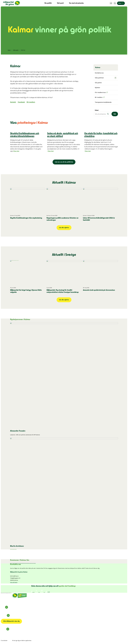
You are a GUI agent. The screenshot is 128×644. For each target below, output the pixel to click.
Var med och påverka (76, 3)
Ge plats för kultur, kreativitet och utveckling (101, 135)
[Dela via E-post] (43, 592)
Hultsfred (16, 563)
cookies (10, 640)
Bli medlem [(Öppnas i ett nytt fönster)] (99, 97)
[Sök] (115, 3)
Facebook (21, 102)
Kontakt (13, 102)
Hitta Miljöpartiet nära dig (11, 621)
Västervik (35, 563)
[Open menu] (121, 3)
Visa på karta (14, 582)
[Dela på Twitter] (37, 592)
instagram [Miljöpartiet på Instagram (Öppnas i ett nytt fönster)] (2, 610)
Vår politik (48, 3)
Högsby (18, 563)
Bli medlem (31, 102)
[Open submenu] (115, 78)
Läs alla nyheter (64, 228)
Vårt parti (60, 3)
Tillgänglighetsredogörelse (4, 618)
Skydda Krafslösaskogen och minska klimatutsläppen (25, 135)
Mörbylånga (24, 563)
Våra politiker (99, 78)
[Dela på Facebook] (33, 592)
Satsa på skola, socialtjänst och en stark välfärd (63, 135)
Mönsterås (22, 563)
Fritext (97, 110)
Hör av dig (5, 630)
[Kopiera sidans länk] (48, 592)
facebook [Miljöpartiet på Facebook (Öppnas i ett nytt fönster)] (2, 609)
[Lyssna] (111, 3)
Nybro (26, 563)
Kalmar (20, 563)
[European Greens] (22, 598)
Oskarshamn (28, 563)
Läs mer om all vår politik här (64, 162)
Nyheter (97, 88)
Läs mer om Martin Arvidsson (13, 549)
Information (6, 617)
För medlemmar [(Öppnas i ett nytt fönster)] (100, 92)
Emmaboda (14, 563)
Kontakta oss (99, 73)
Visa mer (16, 151)
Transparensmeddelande (103, 102)
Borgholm (11, 563)
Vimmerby (32, 563)
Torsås (30, 563)
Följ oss (5, 608)
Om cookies (2, 618)
